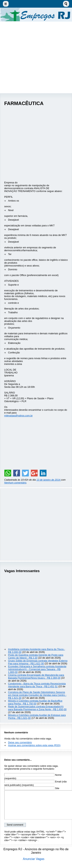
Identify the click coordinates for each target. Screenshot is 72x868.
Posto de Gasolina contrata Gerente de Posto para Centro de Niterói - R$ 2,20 (36, 656)
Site (32, 788)
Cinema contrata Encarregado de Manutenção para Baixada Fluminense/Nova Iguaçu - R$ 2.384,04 (36, 676)
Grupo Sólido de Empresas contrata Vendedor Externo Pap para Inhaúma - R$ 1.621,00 (38, 662)
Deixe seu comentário (20, 742)
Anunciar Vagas (34, 859)
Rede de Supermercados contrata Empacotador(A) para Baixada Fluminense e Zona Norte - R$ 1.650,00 (37, 708)
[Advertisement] (36, 57)
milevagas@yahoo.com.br (18, 416)
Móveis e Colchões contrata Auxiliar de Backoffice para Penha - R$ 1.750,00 (35, 702)
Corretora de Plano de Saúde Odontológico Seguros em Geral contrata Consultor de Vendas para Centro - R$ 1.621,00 (37, 695)
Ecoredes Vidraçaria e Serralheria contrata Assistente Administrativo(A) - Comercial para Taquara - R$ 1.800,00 (37, 669)
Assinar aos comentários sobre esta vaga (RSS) (34, 745)
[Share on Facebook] (17, 473)
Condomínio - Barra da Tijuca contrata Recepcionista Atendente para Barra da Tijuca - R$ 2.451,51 (37, 685)
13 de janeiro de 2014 (49, 480)
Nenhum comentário (15, 483)
